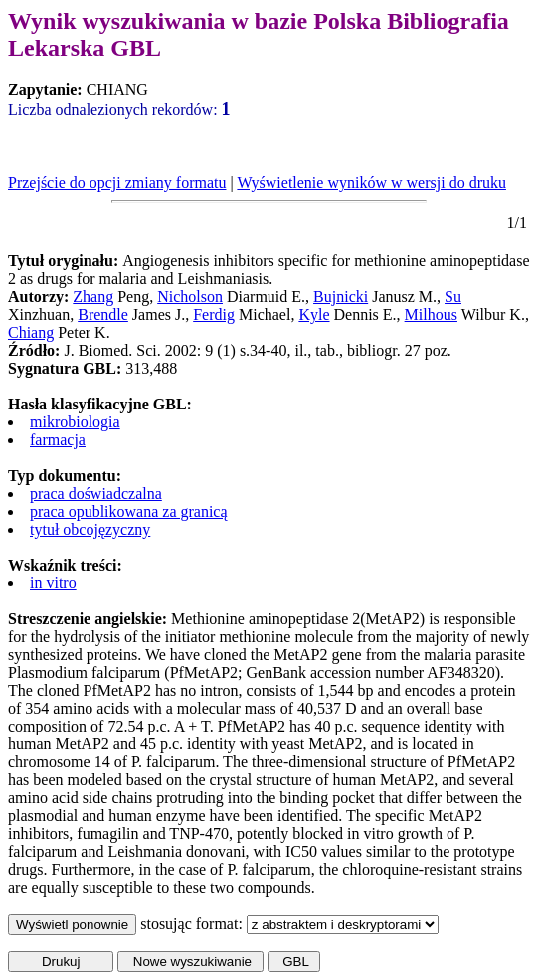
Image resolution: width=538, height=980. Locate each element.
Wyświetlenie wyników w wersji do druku (371, 182)
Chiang (31, 332)
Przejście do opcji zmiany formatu (117, 182)
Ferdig (214, 315)
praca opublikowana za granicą (129, 511)
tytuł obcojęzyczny (90, 529)
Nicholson (190, 297)
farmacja (58, 440)
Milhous (431, 315)
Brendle (103, 315)
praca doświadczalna (96, 493)
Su (453, 297)
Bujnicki (341, 297)
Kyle (314, 315)
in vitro (53, 583)
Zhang (93, 297)
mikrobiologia (75, 422)
